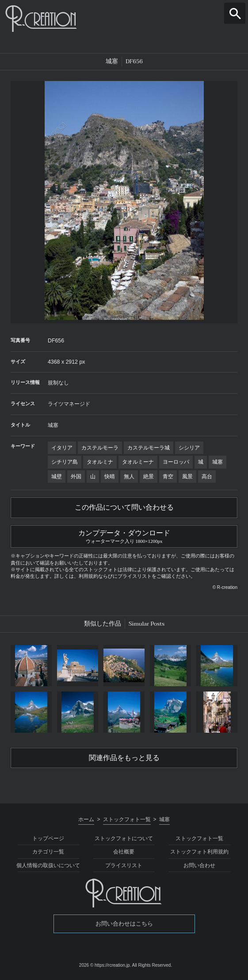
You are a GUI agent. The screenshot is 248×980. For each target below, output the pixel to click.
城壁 (57, 477)
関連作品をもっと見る (124, 758)
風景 (187, 477)
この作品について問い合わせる (124, 507)
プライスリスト (124, 865)
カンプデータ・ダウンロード (124, 535)
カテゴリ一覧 (48, 852)
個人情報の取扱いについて (48, 865)
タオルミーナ (138, 462)
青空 (168, 477)
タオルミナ (100, 462)
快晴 (110, 477)
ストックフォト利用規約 (199, 852)
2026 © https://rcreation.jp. (105, 965)
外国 (76, 477)
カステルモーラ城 (149, 448)
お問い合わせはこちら (124, 924)
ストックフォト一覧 (199, 838)
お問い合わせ (199, 865)
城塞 (217, 462)
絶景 (149, 477)
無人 (129, 477)
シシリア (189, 448)
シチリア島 (65, 462)
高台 (207, 477)
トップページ (48, 838)
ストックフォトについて (124, 838)
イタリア (62, 448)
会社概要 (124, 852)
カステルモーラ (100, 448)
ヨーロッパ (176, 462)
